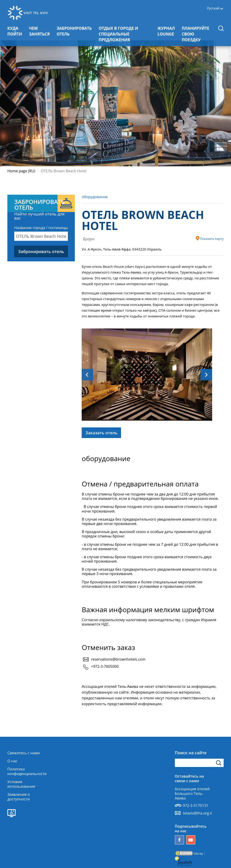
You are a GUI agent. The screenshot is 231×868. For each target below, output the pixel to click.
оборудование (95, 197)
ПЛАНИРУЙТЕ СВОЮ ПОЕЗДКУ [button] (198, 34)
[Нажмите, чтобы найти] (219, 763)
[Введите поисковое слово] (199, 763)
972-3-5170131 (196, 805)
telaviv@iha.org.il (197, 813)
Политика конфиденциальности (27, 771)
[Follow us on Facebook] (179, 840)
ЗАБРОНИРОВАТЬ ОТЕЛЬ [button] (74, 31)
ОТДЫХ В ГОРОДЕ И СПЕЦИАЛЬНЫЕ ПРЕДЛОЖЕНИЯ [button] (125, 34)
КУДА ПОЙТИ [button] (16, 31)
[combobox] (41, 236)
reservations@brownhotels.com (118, 659)
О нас (12, 761)
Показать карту (209, 238)
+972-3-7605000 (105, 666)
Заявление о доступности (19, 797)
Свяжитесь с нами (24, 753)
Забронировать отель (41, 251)
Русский (213, 8)
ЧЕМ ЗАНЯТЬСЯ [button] (41, 31)
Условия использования (21, 784)
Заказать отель (101, 433)
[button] (221, 28)
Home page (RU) (21, 171)
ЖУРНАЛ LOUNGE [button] (168, 31)
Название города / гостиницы (41, 228)
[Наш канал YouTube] (191, 840)
